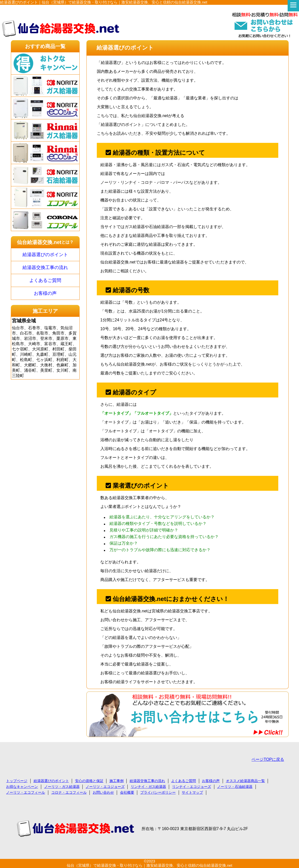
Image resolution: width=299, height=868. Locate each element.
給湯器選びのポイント (45, 255)
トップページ (17, 781)
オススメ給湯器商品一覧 (245, 781)
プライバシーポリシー (158, 792)
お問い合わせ (103, 792)
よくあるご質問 (45, 280)
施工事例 (117, 781)
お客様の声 (45, 293)
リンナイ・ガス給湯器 (148, 787)
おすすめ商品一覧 (45, 46)
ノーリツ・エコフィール (26, 792)
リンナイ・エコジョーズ (192, 787)
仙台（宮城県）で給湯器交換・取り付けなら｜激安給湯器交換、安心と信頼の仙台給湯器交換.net (149, 865)
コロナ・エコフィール (69, 792)
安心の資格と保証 (89, 781)
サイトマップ (192, 792)
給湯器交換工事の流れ (45, 268)
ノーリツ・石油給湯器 (235, 787)
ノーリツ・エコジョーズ (105, 787)
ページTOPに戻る (268, 759)
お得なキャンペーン (22, 787)
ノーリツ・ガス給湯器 (62, 787)
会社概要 (127, 792)
